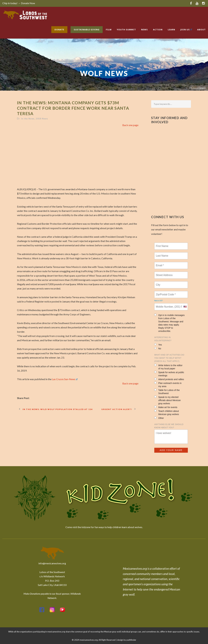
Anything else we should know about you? (169, 426)
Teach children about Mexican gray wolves (167, 413)
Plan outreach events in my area (168, 385)
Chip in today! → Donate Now (19, 3)
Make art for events (166, 407)
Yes (158, 345)
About (201, 30)
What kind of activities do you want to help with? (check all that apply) (169, 358)
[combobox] (185, 307)
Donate (59, 30)
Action (158, 30)
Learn (171, 30)
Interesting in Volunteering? (163, 339)
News (144, 30)
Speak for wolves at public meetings (169, 374)
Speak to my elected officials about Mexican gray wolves (167, 400)
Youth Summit (126, 30)
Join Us (186, 30)
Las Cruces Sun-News (65, 379)
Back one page (130, 125)
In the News (28, 119)
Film (109, 30)
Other (159, 418)
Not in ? (159, 301)
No (158, 348)
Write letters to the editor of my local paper (168, 367)
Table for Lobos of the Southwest (167, 392)
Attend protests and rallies (169, 379)
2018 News (42, 119)
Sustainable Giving (87, 30)
